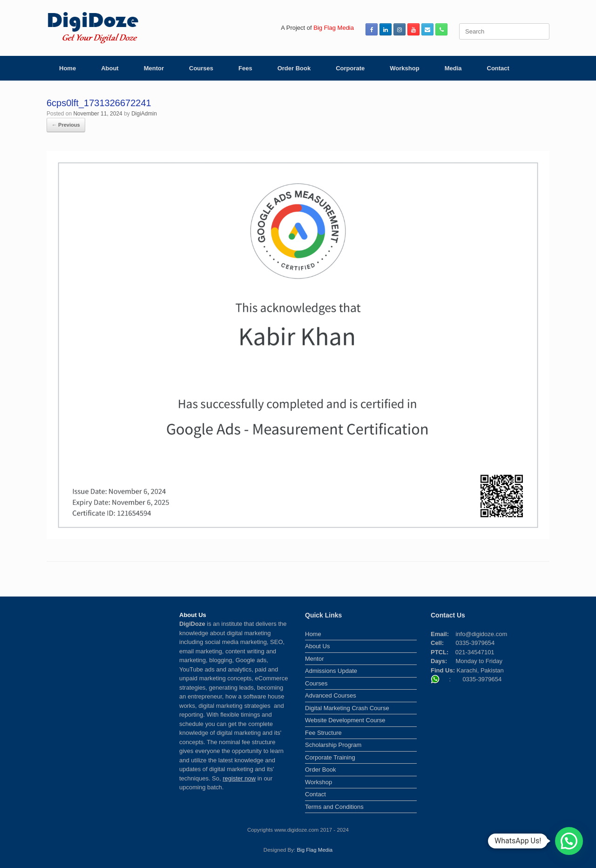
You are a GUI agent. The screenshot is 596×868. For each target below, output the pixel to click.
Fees (245, 68)
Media (453, 68)
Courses (201, 68)
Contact (498, 68)
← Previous (66, 125)
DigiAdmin (144, 114)
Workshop (404, 68)
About (110, 68)
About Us (317, 646)
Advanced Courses (331, 695)
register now (239, 778)
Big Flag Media (315, 850)
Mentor (154, 68)
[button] (569, 841)
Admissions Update (331, 671)
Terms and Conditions (334, 807)
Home (68, 68)
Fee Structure (323, 733)
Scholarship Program (333, 745)
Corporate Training (330, 757)
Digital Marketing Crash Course (347, 708)
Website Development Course (345, 720)
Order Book (294, 68)
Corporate (350, 68)
